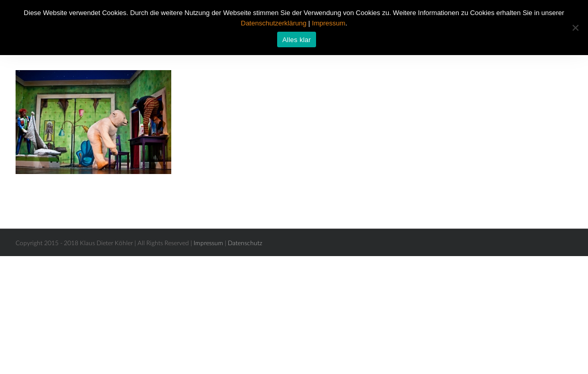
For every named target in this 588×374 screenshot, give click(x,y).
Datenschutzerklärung (274, 23)
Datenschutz (245, 243)
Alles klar (297, 40)
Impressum (208, 243)
